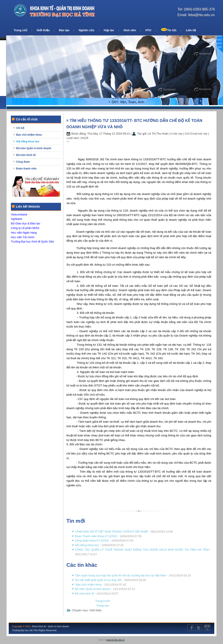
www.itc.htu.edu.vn (116, 640)
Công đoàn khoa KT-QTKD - (104, 541)
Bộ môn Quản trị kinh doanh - (105, 589)
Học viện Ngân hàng (24, 233)
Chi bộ (20, 128)
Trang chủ (20, 30)
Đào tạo (64, 30)
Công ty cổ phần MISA (25, 228)
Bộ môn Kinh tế (26, 155)
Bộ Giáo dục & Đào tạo (25, 223)
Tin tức (169, 30)
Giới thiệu (43, 30)
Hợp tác (109, 30)
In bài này (177, 134)
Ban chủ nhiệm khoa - (101, 585)
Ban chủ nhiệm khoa (29, 135)
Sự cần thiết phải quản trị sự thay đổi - (111, 580)
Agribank (16, 219)
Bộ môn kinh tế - (97, 594)
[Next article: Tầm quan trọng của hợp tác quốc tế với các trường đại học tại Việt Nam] (103, 606)
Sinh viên (130, 30)
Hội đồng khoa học (28, 142)
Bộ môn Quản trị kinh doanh (34, 148)
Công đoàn (23, 162)
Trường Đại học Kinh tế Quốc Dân (32, 242)
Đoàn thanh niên (26, 169)
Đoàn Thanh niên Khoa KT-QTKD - (108, 536)
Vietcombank (19, 214)
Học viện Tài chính (23, 237)
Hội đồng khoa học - (99, 545)
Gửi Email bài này (197, 134)
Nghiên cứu (86, 30)
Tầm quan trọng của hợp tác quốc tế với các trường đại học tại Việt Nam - (133, 575)
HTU (148, 30)
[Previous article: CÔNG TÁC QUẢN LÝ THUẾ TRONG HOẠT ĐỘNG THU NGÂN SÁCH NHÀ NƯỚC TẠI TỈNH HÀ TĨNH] (103, 601)
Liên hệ (191, 30)
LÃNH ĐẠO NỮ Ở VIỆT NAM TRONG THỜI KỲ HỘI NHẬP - (124, 532)
